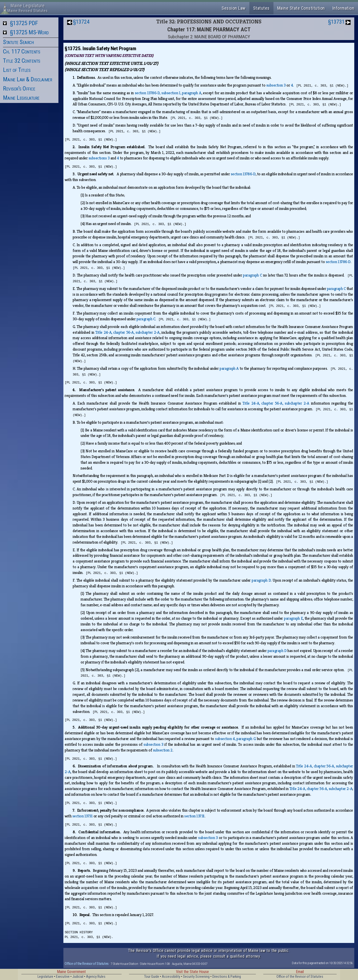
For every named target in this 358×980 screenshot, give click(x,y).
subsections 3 (99, 158)
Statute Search (18, 42)
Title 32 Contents (22, 61)
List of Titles (17, 70)
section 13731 (83, 816)
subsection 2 (163, 750)
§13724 (81, 22)
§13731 (336, 22)
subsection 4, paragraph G (235, 739)
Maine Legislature (21, 98)
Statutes (261, 8)
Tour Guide (152, 977)
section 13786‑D (243, 174)
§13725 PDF (24, 23)
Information (343, 8)
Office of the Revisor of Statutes (87, 964)
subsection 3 (276, 85)
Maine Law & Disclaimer (27, 79)
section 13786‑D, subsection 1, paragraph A (168, 93)
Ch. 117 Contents (22, 51)
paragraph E (293, 618)
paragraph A (229, 368)
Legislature (45, 977)
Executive (63, 977)
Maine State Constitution (301, 8)
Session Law (234, 8)
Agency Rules (96, 977)
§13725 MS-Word (29, 32)
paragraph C (252, 275)
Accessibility (171, 977)
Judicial (78, 977)
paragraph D (261, 580)
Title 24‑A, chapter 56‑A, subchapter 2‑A (127, 332)
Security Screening (196, 977)
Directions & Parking (227, 977)
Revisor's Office (19, 89)
